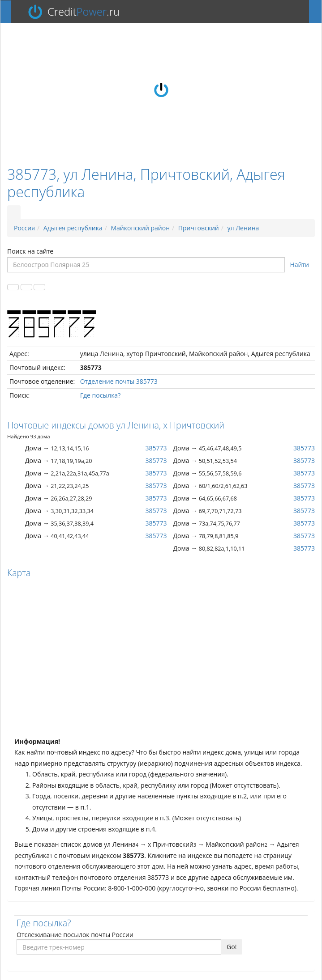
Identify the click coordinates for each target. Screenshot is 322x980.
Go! (232, 947)
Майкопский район (141, 228)
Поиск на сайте (30, 251)
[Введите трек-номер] (119, 947)
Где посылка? (100, 395)
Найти (300, 265)
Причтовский (199, 228)
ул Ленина (243, 228)
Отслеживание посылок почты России (75, 935)
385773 (156, 448)
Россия (24, 228)
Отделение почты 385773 (119, 381)
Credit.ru (84, 12)
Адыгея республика (73, 228)
